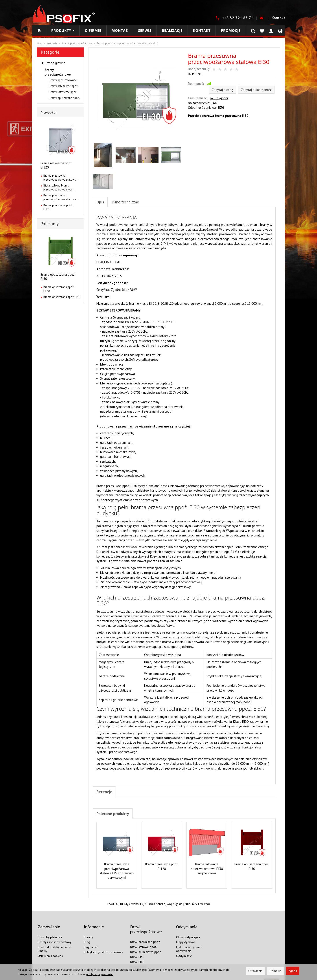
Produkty (63, 31)
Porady (88, 932)
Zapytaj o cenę (222, 90)
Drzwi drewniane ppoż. (145, 937)
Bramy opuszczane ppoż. (64, 98)
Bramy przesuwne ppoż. (64, 86)
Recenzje (105, 793)
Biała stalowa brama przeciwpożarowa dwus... (59, 187)
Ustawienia (255, 971)
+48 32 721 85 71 (238, 18)
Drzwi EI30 (137, 952)
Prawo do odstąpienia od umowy (54, 944)
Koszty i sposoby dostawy (55, 937)
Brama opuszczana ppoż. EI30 (252, 869)
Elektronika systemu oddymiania (189, 944)
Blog (87, 937)
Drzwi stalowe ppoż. (144, 942)
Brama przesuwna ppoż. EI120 (162, 869)
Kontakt (278, 18)
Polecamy (50, 224)
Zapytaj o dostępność (256, 90)
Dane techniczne (130, 202)
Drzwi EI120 (138, 962)
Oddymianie (184, 951)
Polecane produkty (115, 816)
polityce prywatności (100, 974)
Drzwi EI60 (137, 957)
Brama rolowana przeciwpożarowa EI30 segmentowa (207, 871)
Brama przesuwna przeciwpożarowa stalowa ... (61, 178)
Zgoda (293, 971)
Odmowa (275, 971)
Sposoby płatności (50, 932)
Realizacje (172, 31)
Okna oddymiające (188, 932)
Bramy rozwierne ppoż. (63, 92)
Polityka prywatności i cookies (103, 947)
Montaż (120, 31)
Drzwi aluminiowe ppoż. (146, 947)
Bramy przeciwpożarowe (58, 72)
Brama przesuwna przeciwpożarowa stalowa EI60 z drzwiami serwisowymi (117, 873)
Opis (101, 202)
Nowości (49, 112)
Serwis (145, 31)
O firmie (93, 31)
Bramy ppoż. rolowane (63, 80)
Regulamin (91, 942)
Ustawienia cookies (50, 951)
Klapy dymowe (186, 937)
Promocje (231, 31)
